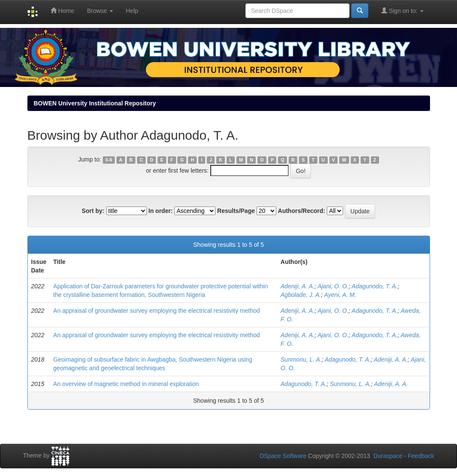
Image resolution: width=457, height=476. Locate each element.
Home (62, 10)
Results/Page (236, 211)
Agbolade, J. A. (301, 295)
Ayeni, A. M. (340, 295)
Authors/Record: (302, 211)
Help (132, 11)
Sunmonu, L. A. (301, 359)
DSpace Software (283, 456)
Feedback (421, 456)
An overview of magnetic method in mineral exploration (126, 384)
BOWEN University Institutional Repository (95, 103)
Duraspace (388, 456)
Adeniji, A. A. (297, 286)
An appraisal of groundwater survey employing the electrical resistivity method (156, 311)
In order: (161, 211)
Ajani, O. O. (333, 286)
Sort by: (93, 211)
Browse (100, 11)
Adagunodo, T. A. (375, 286)
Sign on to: (402, 10)
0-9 (109, 160)
